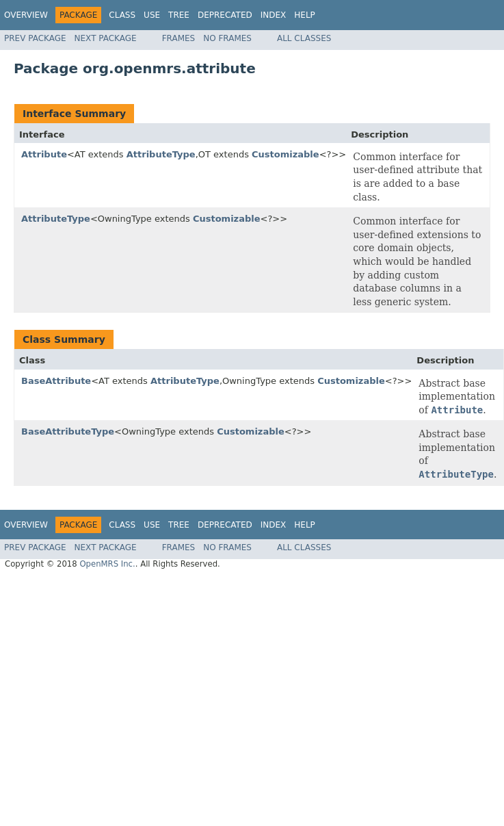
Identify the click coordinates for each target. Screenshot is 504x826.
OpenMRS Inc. (107, 564)
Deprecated (225, 15)
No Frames (227, 38)
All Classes (304, 38)
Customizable (286, 154)
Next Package (106, 38)
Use (152, 15)
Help (305, 15)
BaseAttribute (56, 381)
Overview (26, 15)
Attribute (44, 154)
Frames (179, 38)
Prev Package (35, 38)
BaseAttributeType (68, 431)
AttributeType (161, 154)
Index (274, 15)
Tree (179, 15)
